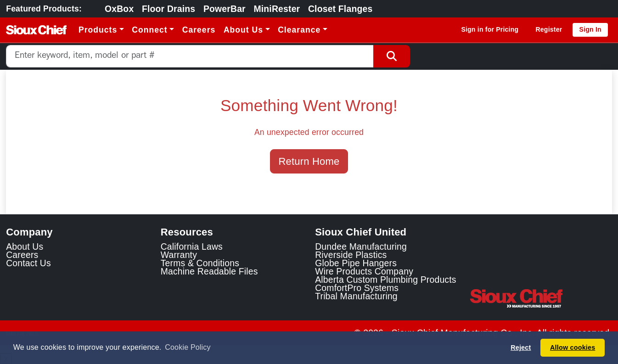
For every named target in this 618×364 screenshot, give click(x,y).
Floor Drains (169, 9)
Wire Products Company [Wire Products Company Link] (364, 271)
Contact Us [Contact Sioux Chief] (28, 263)
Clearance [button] (299, 30)
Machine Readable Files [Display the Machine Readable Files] (209, 271)
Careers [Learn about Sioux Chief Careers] (22, 255)
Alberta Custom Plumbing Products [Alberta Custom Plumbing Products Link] (385, 280)
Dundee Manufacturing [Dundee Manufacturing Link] (361, 246)
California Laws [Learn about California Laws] (192, 246)
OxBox (119, 9)
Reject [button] (521, 347)
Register (549, 29)
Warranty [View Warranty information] (179, 255)
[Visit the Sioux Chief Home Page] (541, 298)
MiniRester (277, 9)
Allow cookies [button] (573, 347)
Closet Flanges (340, 9)
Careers (199, 30)
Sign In (590, 29)
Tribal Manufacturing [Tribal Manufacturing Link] (356, 296)
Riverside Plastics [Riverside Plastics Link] (351, 255)
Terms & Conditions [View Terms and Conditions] (200, 263)
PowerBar (225, 9)
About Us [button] (243, 30)
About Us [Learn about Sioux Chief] (25, 246)
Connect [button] (149, 30)
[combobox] (190, 56)
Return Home (309, 161)
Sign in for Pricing (490, 29)
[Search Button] (392, 56)
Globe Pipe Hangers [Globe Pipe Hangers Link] (356, 263)
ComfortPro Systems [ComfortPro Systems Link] (357, 288)
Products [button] (98, 30)
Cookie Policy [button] (188, 347)
